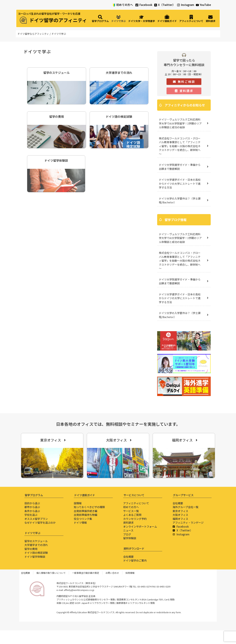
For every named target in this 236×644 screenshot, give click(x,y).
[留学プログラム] (100, 19)
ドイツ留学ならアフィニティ (33, 34)
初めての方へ (125, 5)
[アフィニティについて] (191, 19)
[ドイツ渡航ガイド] (167, 19)
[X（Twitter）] (156, 5)
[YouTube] (197, 5)
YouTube (205, 5)
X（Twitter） (167, 5)
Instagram (187, 5)
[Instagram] (178, 5)
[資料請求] (211, 19)
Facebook (146, 5)
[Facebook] (137, 5)
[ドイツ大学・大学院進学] (142, 19)
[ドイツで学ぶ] (119, 19)
